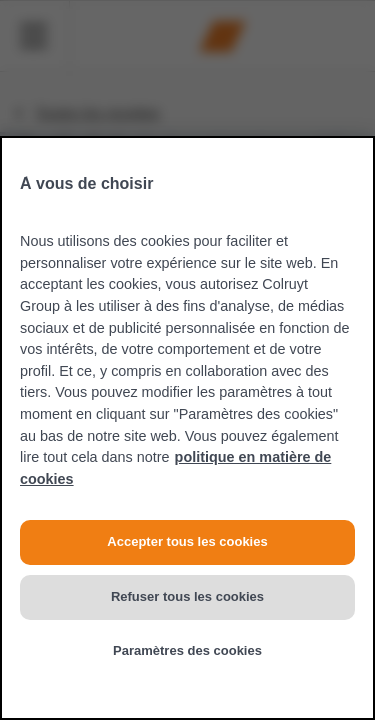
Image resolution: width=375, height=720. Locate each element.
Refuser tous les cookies (187, 596)
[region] (187, 428)
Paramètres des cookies (187, 650)
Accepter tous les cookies (187, 541)
